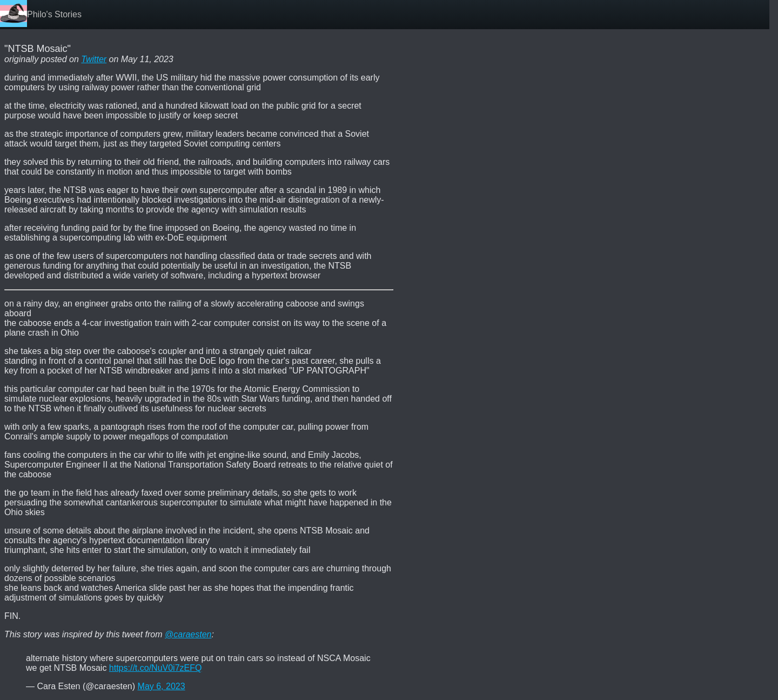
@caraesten (188, 634)
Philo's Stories (54, 14)
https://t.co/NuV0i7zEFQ (156, 668)
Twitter (94, 59)
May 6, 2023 (162, 686)
